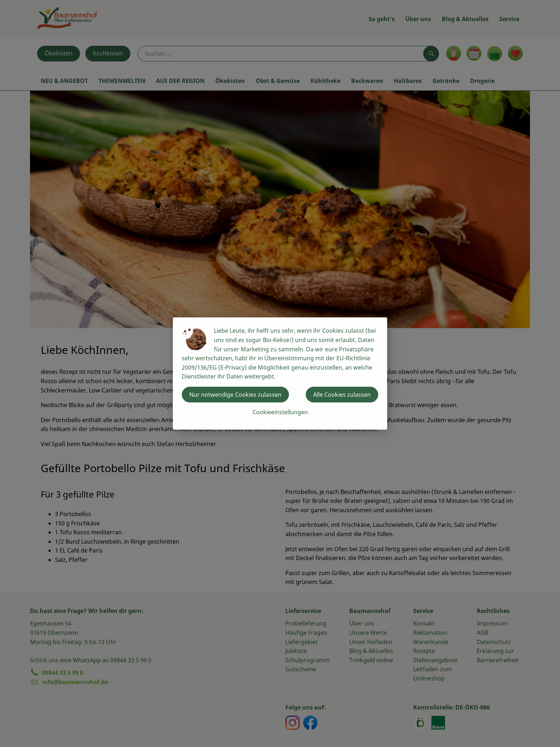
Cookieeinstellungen (280, 412)
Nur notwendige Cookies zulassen (235, 395)
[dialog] (280, 373)
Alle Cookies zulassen (342, 395)
